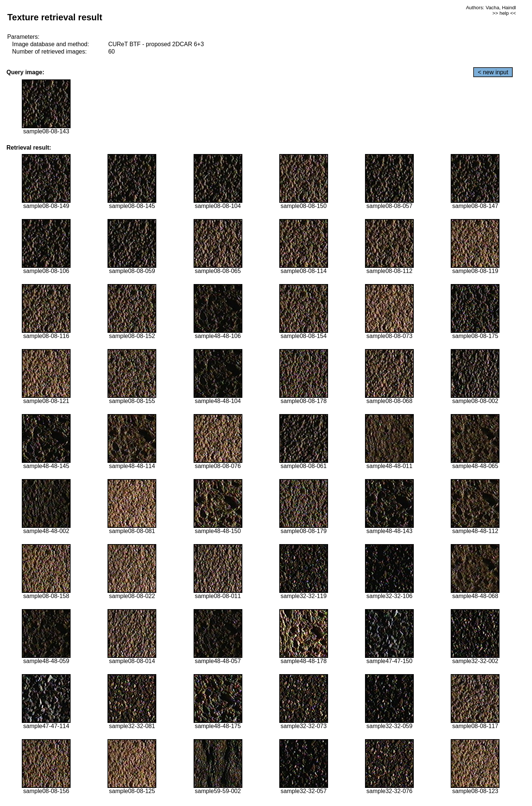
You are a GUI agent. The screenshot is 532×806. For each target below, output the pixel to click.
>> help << (504, 13)
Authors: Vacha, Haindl (491, 8)
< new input (493, 72)
